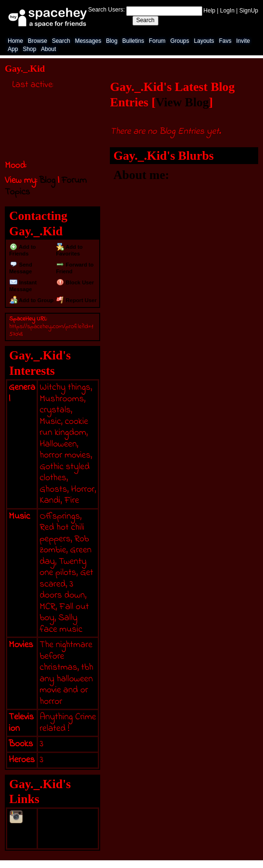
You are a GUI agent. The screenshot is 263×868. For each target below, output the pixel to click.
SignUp (249, 11)
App (13, 49)
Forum (157, 41)
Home (15, 41)
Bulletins (133, 41)
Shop (29, 49)
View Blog (182, 102)
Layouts (204, 41)
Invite (243, 41)
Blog (112, 41)
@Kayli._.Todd (67, 816)
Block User (75, 282)
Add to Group (32, 300)
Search (145, 20)
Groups (179, 41)
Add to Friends (22, 250)
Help (209, 11)
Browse (38, 41)
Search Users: (106, 10)
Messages (88, 41)
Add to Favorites (69, 250)
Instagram (22, 829)
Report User (76, 300)
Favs (225, 41)
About (48, 49)
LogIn (227, 11)
